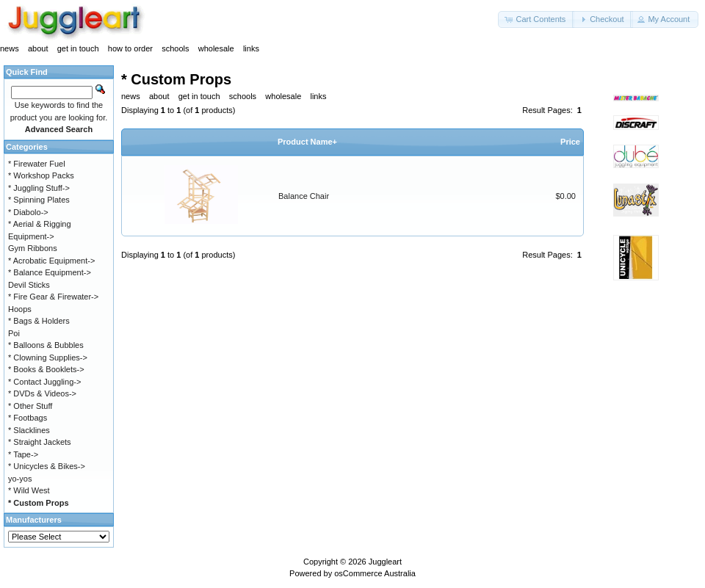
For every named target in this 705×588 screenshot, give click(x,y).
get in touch (78, 48)
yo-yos (20, 479)
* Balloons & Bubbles (46, 345)
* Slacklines (29, 430)
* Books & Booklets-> (46, 369)
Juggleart (385, 562)
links (251, 48)
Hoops (20, 309)
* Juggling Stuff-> (39, 188)
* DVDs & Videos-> (42, 393)
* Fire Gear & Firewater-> (53, 297)
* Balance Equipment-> (50, 272)
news (10, 48)
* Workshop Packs (41, 175)
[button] (536, 19)
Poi (14, 333)
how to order (130, 48)
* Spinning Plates (39, 200)
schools (175, 48)
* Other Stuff (30, 406)
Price (570, 142)
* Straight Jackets (40, 442)
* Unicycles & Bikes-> (47, 466)
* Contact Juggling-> (44, 382)
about (38, 48)
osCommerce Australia (375, 573)
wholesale (216, 48)
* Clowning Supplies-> (48, 357)
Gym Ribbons (33, 248)
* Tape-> (23, 454)
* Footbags (28, 418)
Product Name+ (307, 142)
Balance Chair (304, 196)
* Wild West (29, 490)
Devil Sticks (29, 285)
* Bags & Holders (39, 321)
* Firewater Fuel (37, 164)
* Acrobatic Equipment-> (51, 261)
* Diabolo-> (28, 212)
